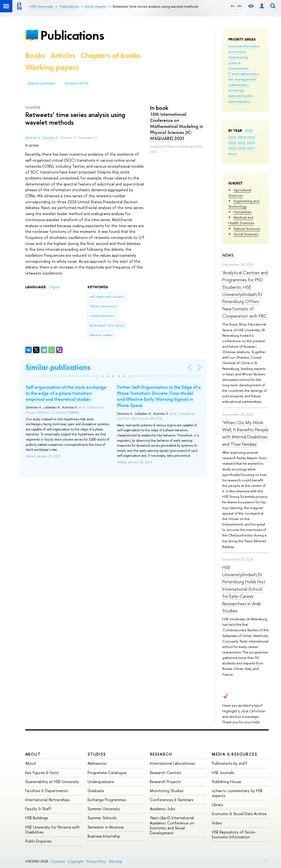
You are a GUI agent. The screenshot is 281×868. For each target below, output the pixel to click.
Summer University (104, 809)
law (231, 79)
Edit (266, 860)
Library (217, 805)
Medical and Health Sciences (241, 220)
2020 (251, 143)
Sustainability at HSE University (52, 782)
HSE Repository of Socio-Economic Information (234, 834)
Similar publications (58, 367)
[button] (97, 376)
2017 (251, 148)
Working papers (52, 67)
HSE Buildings (36, 818)
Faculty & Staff (38, 809)
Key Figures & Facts (42, 773)
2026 (249, 130)
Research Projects (165, 782)
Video (217, 823)
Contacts (58, 861)
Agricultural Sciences (240, 193)
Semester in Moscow (106, 827)
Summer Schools (102, 818)
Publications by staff (230, 763)
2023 (251, 137)
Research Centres (165, 773)
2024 (242, 137)
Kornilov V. (51, 138)
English (54, 287)
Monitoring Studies (167, 791)
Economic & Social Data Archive (239, 814)
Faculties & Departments (47, 791)
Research (161, 754)
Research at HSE (77, 83)
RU (233, 6)
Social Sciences (246, 234)
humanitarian (238, 68)
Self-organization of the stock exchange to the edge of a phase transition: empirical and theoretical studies (66, 393)
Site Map (116, 861)
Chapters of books (111, 55)
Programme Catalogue (107, 773)
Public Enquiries (38, 841)
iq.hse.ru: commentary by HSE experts (237, 793)
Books (35, 55)
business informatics (244, 46)
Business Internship (104, 836)
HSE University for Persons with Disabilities (52, 830)
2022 (232, 143)
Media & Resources (234, 754)
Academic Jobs (162, 809)
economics (237, 52)
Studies (97, 754)
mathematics (238, 85)
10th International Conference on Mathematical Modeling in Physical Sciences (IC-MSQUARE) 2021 (177, 126)
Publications (72, 35)
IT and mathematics (244, 74)
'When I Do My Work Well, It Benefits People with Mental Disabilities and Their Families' (245, 433)
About (33, 754)
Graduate (96, 791)
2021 (242, 143)
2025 (232, 137)
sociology (236, 90)
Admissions (97, 763)
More (233, 154)
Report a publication (42, 83)
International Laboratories (172, 763)
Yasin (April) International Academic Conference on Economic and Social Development (172, 825)
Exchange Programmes (107, 800)
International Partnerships (47, 800)
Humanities (242, 212)
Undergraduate (101, 782)
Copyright (75, 861)
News (228, 255)
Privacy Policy (96, 861)
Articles (63, 55)
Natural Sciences (247, 229)
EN (239, 6)
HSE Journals (223, 773)
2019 (232, 148)
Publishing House (227, 782)
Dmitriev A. (33, 138)
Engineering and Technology (244, 204)
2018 (242, 148)
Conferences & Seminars (172, 800)
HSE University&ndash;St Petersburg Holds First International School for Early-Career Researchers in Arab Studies (244, 589)
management (246, 79)
